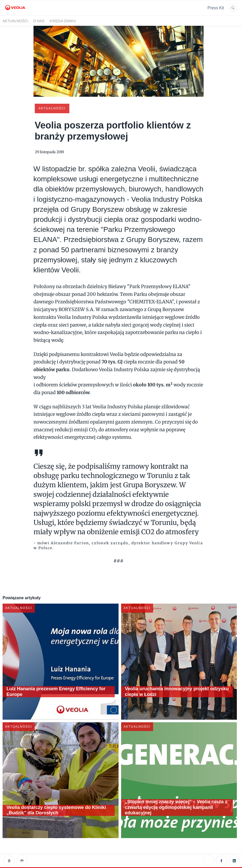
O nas (39, 21)
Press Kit (216, 8)
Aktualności (15, 21)
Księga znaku (63, 21)
